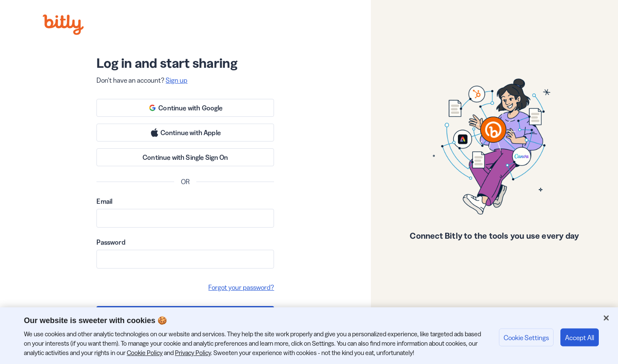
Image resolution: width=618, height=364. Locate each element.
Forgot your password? (241, 287)
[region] (309, 336)
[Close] (606, 318)
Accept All (580, 337)
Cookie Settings (526, 337)
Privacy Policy (193, 353)
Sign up (176, 80)
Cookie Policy (145, 353)
